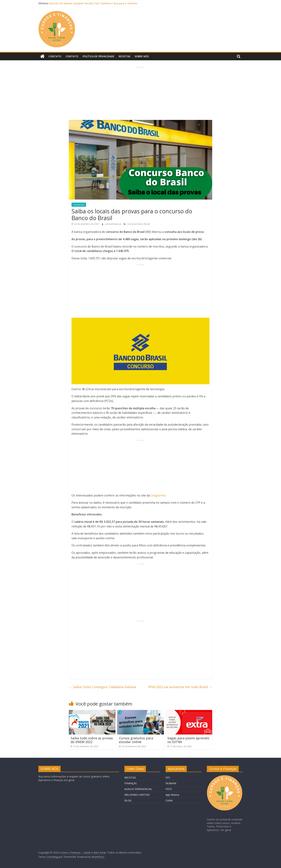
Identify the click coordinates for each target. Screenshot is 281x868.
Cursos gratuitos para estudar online (136, 740)
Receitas (124, 56)
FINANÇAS (131, 783)
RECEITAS (130, 778)
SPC (168, 778)
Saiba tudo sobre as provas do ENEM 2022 (92, 740)
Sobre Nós (142, 56)
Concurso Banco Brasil (138, 224)
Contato (55, 56)
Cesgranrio (158, 495)
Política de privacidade (98, 56)
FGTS (169, 789)
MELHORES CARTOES (137, 795)
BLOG (128, 800)
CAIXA (169, 800)
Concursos (79, 205)
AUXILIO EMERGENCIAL (138, 789)
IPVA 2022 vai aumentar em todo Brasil (180, 687)
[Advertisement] (140, 94)
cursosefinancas (113, 224)
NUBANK (171, 783)
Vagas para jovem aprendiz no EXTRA (188, 740)
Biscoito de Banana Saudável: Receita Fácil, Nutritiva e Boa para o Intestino (94, 3)
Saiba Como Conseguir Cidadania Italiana (102, 687)
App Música (172, 795)
